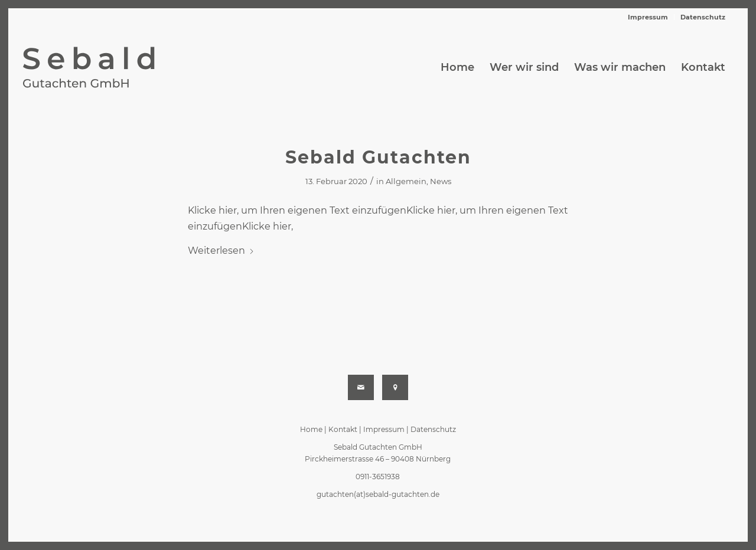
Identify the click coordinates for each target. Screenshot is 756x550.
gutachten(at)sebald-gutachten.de (378, 494)
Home (311, 429)
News (441, 181)
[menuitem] (648, 17)
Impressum (648, 17)
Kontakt (343, 429)
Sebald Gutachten (378, 157)
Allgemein (406, 181)
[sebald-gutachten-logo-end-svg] (103, 67)
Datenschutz (703, 17)
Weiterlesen (221, 250)
